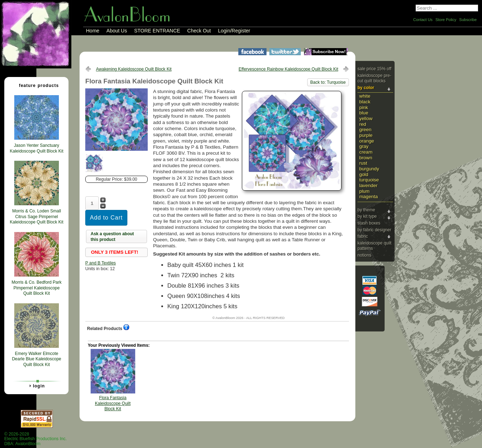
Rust (363, 163)
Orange (367, 141)
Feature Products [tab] (36, 85)
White (365, 96)
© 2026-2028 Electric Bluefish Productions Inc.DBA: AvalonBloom (35, 439)
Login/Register (234, 31)
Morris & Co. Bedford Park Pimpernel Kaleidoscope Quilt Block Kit (36, 288)
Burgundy (369, 169)
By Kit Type (367, 216)
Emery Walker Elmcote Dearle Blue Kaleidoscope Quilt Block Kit (36, 359)
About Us (117, 31)
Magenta (369, 197)
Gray (364, 146)
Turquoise (369, 180)
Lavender (368, 186)
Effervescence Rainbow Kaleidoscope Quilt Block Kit (288, 69)
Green (365, 130)
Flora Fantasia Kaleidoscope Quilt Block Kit (113, 403)
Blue (364, 113)
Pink (364, 107)
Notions (364, 255)
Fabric (363, 236)
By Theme (366, 210)
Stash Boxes (369, 223)
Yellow (366, 119)
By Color (366, 88)
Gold (364, 174)
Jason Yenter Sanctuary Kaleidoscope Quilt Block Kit (36, 148)
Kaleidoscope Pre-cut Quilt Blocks (374, 78)
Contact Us (423, 20)
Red (363, 124)
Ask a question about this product (112, 237)
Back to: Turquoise (328, 82)
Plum (364, 191)
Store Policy (446, 20)
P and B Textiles (101, 263)
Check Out (199, 31)
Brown (366, 158)
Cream (366, 152)
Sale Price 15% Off (374, 69)
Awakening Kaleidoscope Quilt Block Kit (134, 69)
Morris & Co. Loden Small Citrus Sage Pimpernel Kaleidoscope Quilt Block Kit (36, 217)
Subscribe (468, 20)
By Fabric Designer (374, 230)
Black (365, 102)
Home (93, 31)
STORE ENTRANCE (157, 31)
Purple (366, 135)
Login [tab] (36, 386)
